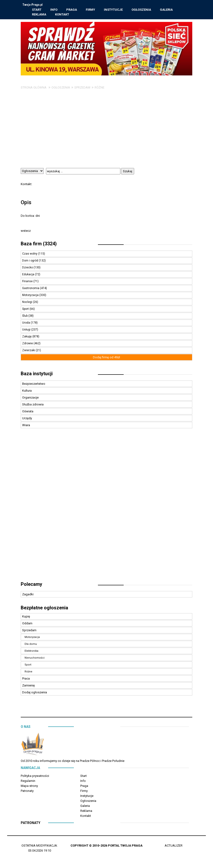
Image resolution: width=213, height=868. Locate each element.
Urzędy (27, 419)
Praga (72, 10)
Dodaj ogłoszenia (35, 693)
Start (37, 10)
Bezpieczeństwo (34, 384)
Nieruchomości (35, 658)
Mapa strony (29, 787)
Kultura (27, 391)
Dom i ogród (30, 261)
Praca (26, 679)
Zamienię (28, 686)
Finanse (28, 282)
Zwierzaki (29, 351)
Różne (99, 88)
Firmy (91, 10)
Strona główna (34, 88)
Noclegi (28, 303)
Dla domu (31, 645)
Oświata (28, 412)
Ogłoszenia (142, 10)
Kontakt (62, 15)
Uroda (26, 323)
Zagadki (28, 595)
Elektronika (31, 652)
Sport (26, 310)
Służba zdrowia (33, 405)
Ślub (25, 316)
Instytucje (114, 10)
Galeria (167, 10)
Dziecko (28, 268)
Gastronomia (31, 289)
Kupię (26, 617)
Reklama (39, 15)
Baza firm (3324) (39, 244)
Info (54, 10)
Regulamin (28, 782)
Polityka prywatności (35, 777)
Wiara (26, 426)
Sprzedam (82, 88)
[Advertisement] (106, 133)
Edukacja (29, 275)
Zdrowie (28, 344)
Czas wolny (30, 254)
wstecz (26, 231)
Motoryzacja (31, 296)
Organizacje (30, 398)
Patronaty (27, 792)
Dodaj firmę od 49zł (106, 358)
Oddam (27, 624)
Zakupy (27, 337)
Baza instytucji (37, 374)
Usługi (27, 330)
